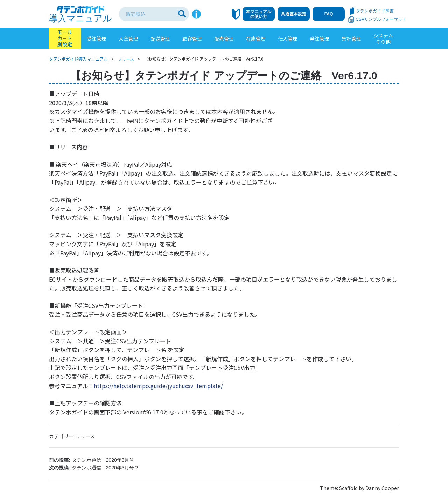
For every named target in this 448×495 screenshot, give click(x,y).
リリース (85, 436)
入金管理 (128, 39)
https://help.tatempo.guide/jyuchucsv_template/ (158, 386)
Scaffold (348, 488)
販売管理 (224, 39)
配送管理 (160, 39)
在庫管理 (256, 39)
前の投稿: (92, 460)
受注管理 (97, 39)
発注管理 (320, 39)
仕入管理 (288, 39)
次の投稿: (94, 468)
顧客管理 (192, 39)
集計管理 (351, 39)
